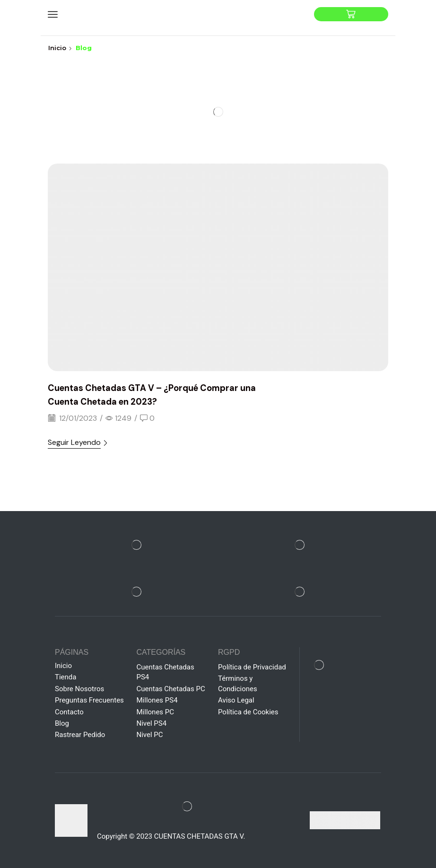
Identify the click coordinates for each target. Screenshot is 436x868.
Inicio (57, 48)
